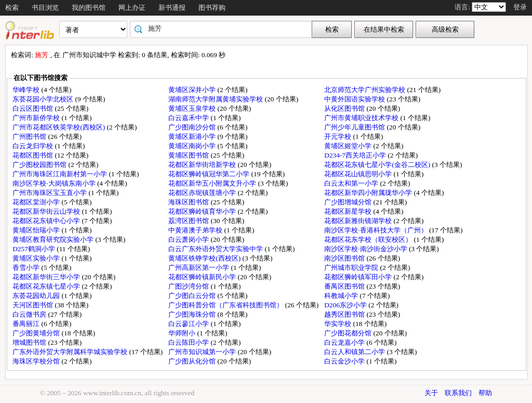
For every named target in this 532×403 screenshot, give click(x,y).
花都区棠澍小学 (37, 202)
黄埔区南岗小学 (193, 146)
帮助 (485, 393)
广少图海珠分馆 (193, 314)
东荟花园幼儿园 (37, 296)
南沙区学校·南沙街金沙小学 (367, 249)
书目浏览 (45, 8)
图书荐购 (212, 8)
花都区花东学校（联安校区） (369, 239)
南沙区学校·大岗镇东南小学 (55, 183)
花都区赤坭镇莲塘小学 (203, 193)
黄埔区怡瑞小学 (37, 230)
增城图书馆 (30, 342)
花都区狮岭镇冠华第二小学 (210, 174)
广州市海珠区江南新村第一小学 (61, 174)
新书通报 (172, 8)
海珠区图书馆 (189, 202)
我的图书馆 (89, 8)
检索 (12, 8)
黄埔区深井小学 (193, 90)
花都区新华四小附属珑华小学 (369, 193)
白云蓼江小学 (189, 324)
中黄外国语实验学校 (355, 99)
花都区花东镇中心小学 (47, 221)
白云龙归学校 (34, 146)
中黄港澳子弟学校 (196, 230)
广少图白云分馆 (193, 296)
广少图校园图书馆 (40, 165)
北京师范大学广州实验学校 (365, 90)
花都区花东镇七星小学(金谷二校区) (378, 165)
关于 (431, 393)
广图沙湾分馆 (189, 286)
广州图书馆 (30, 136)
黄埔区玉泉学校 (193, 108)
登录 (520, 7)
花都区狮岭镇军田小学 (359, 277)
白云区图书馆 (34, 108)
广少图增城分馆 (349, 202)
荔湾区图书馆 (189, 221)
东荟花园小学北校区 (44, 99)
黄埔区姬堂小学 (349, 146)
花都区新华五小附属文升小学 (213, 183)
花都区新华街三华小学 (47, 277)
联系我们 (458, 393)
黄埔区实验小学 (37, 258)
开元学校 (338, 136)
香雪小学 (27, 268)
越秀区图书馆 (345, 314)
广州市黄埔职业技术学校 (362, 118)
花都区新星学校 (349, 211)
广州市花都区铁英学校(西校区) (59, 127)
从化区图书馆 (345, 108)
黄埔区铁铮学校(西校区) (205, 258)
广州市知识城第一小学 (203, 352)
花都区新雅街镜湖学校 (359, 221)
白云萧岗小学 (189, 239)
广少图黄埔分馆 (37, 333)
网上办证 (132, 8)
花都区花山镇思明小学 (359, 174)
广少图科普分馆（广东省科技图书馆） (227, 305)
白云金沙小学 (345, 361)
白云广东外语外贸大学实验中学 (216, 249)
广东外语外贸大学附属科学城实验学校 (71, 352)
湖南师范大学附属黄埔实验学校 (216, 99)
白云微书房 (30, 314)
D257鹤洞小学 (35, 249)
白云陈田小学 (189, 342)
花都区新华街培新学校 (203, 165)
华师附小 (183, 333)
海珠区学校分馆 (37, 361)
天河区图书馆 (34, 305)
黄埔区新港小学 (193, 136)
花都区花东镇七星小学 (47, 286)
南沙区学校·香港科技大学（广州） (377, 230)
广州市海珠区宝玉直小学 (50, 193)
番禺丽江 (27, 324)
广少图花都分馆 (349, 333)
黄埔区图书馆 (189, 155)
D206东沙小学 (346, 305)
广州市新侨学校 (37, 118)
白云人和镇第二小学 (355, 352)
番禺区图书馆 (345, 286)
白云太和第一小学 (352, 183)
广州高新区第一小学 (199, 268)
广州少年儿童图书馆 (355, 127)
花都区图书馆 (34, 155)
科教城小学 (342, 296)
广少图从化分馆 (193, 361)
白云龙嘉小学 (345, 342)
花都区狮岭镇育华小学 (203, 211)
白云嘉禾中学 (189, 118)
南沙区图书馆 (345, 258)
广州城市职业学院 (352, 268)
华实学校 (338, 324)
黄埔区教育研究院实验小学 (54, 239)
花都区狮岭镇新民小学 (203, 277)
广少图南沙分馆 (193, 127)
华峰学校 (27, 90)
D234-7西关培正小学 (356, 155)
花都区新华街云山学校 (47, 211)
